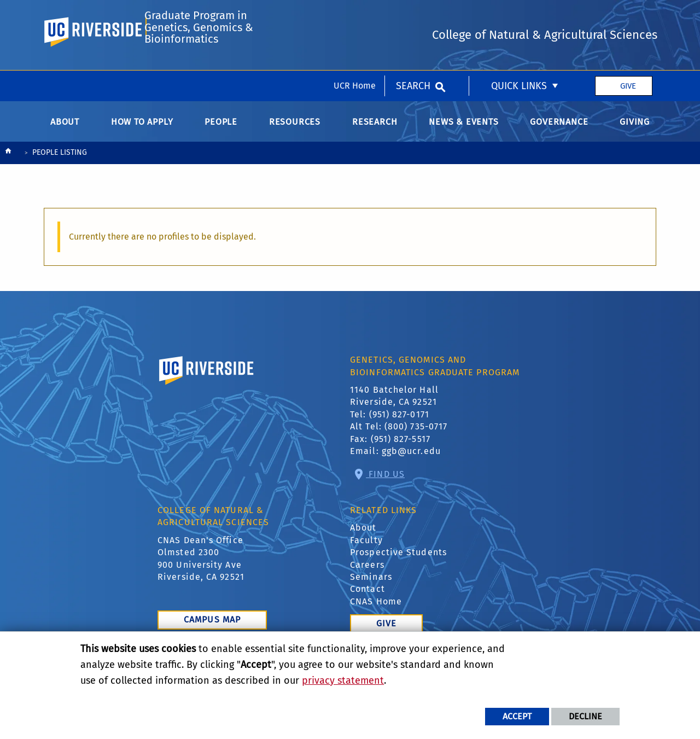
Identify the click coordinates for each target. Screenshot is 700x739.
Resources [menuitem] (295, 127)
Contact (367, 595)
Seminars (371, 582)
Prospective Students (398, 558)
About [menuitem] (65, 127)
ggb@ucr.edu (411, 456)
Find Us (385, 479)
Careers (367, 570)
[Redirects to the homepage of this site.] (8, 159)
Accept (517, 716)
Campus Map (212, 625)
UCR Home (355, 15)
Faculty (366, 546)
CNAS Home (376, 607)
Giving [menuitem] (635, 127)
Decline (585, 716)
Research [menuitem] (375, 127)
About (363, 534)
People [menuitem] (221, 127)
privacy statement (343, 680)
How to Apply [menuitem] (142, 127)
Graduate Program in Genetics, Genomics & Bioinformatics (198, 63)
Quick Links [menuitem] (519, 15)
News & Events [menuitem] (463, 127)
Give (628, 15)
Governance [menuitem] (559, 127)
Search (413, 15)
